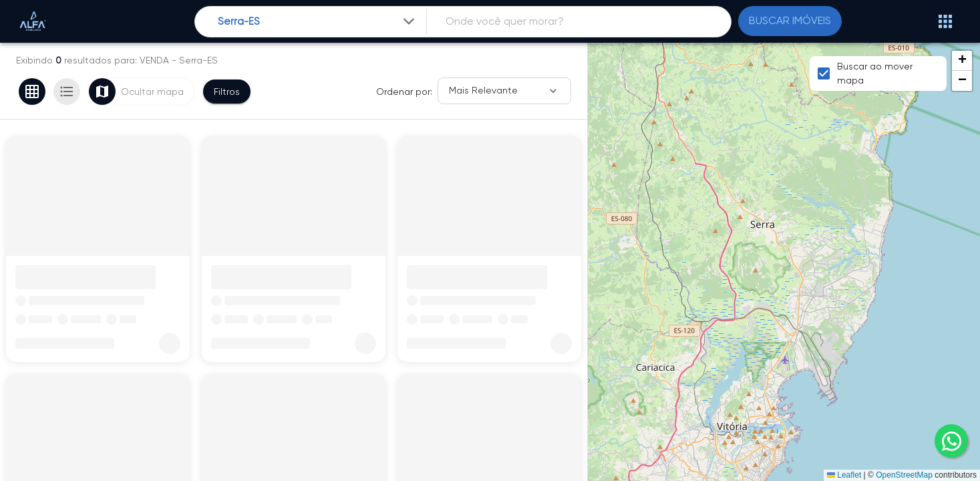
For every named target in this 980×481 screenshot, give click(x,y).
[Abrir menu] (945, 21)
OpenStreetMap (904, 475)
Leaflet (844, 475)
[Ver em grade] (32, 92)
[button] (962, 61)
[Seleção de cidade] (318, 22)
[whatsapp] (951, 441)
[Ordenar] (504, 91)
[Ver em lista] (67, 92)
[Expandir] (409, 21)
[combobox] (318, 22)
